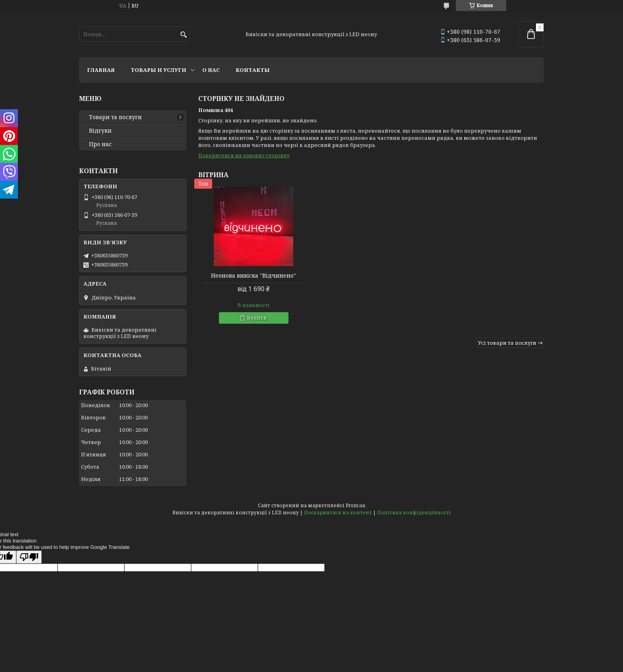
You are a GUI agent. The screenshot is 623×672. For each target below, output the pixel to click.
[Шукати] (183, 35)
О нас (211, 70)
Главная (101, 70)
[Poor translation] (29, 557)
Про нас (100, 144)
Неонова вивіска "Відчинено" (253, 276)
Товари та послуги (115, 117)
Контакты (253, 70)
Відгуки (100, 131)
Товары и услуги (159, 70)
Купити (257, 318)
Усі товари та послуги (507, 343)
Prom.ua (355, 505)
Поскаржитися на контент (338, 513)
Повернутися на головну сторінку (244, 155)
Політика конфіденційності (414, 513)
